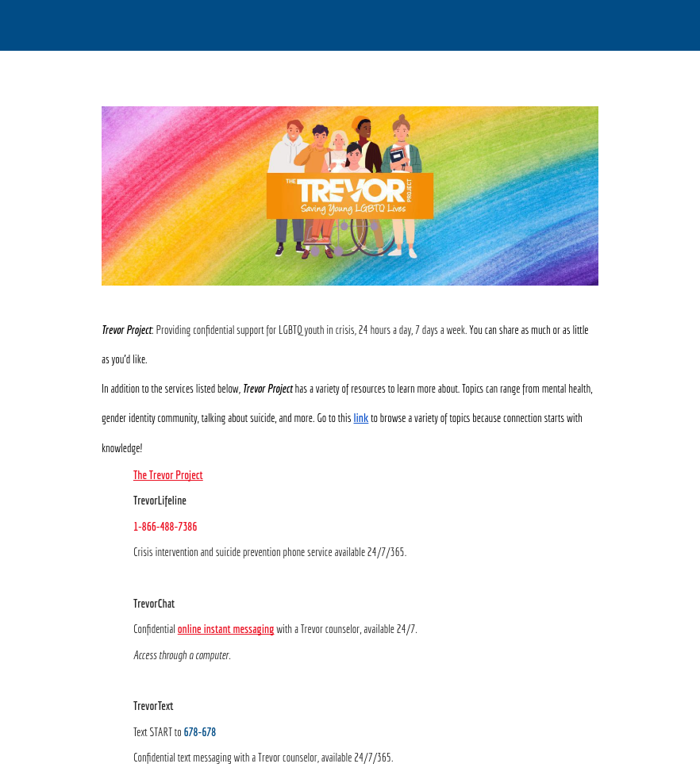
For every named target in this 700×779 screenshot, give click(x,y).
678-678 (200, 732)
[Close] (25, 25)
